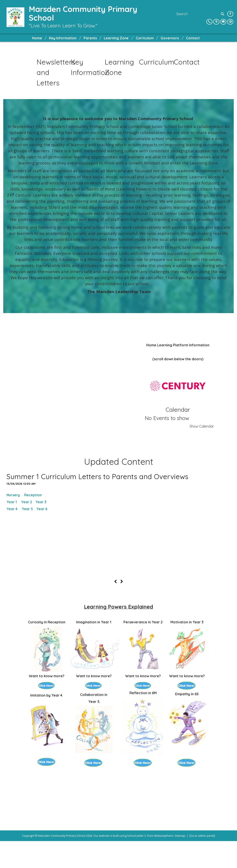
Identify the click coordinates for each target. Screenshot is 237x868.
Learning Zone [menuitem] (116, 38)
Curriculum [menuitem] (145, 38)
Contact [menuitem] (193, 38)
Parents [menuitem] (90, 38)
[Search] (223, 14)
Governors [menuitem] (170, 38)
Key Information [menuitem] (63, 38)
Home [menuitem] (37, 38)
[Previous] (116, 608)
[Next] (122, 608)
